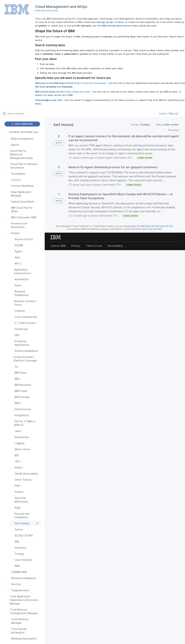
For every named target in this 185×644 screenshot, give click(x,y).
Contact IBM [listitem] (58, 246)
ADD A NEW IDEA (22, 124)
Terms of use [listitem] (94, 246)
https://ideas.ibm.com (77, 92)
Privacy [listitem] (76, 246)
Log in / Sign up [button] (169, 113)
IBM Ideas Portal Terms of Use (157, 226)
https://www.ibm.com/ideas (90, 83)
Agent (109, 158)
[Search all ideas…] (24, 113)
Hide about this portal (46, 10)
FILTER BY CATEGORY (19, 132)
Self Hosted (120, 158)
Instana (100, 158)
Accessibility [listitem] (115, 246)
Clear (36, 132)
